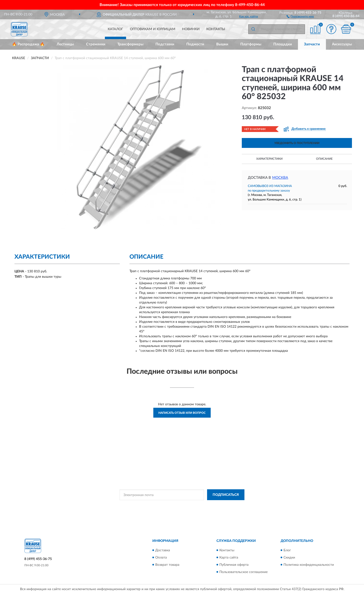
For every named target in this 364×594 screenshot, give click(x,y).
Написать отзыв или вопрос (182, 413)
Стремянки (96, 44)
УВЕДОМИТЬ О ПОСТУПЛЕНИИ (297, 143)
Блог (287, 550)
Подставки (165, 44)
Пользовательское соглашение (243, 572)
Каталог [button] (115, 29)
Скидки (289, 558)
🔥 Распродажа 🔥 (28, 44)
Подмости (195, 44)
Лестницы (65, 44)
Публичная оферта (234, 565)
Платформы (251, 44)
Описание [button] (324, 159)
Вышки (222, 44)
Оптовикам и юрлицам (153, 29)
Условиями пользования (224, 506)
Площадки (283, 44)
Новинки (191, 29)
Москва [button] (280, 178)
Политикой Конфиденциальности (182, 506)
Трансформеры (130, 44)
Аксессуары (342, 44)
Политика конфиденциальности (309, 565)
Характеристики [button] (269, 159)
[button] (300, 16)
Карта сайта (229, 558)
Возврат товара (167, 565)
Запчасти (312, 44)
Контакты (216, 29)
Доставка (163, 550)
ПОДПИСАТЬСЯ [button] (226, 495)
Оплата (161, 558)
